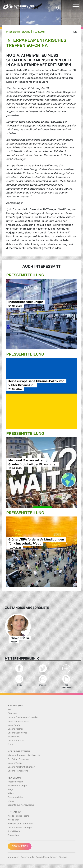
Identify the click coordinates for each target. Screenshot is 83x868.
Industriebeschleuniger (26, 302)
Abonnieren (20, 846)
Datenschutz (27, 857)
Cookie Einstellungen (46, 857)
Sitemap (63, 857)
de (75, 32)
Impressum (13, 857)
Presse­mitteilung (18, 32)
